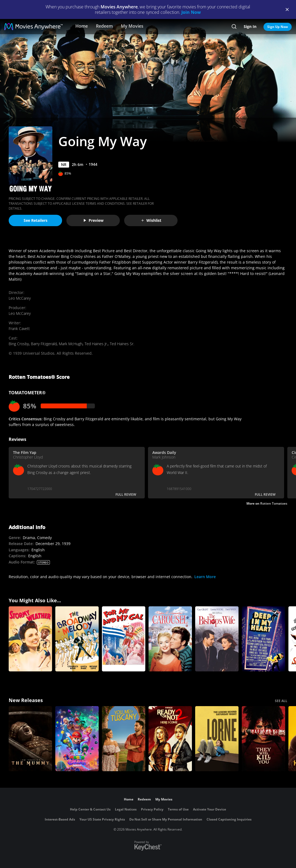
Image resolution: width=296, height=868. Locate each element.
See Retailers (36, 220)
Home (82, 26)
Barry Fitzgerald (44, 344)
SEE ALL (281, 701)
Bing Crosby (19, 344)
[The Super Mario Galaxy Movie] (77, 739)
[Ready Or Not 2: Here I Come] (170, 739)
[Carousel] (170, 639)
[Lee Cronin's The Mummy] (30, 739)
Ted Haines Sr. (122, 344)
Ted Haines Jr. (96, 344)
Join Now (191, 12)
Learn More (205, 577)
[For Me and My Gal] (124, 639)
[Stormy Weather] (30, 639)
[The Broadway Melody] (77, 639)
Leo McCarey (20, 298)
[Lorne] (217, 739)
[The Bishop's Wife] (217, 639)
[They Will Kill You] (263, 739)
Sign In (250, 26)
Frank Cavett (19, 329)
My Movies (132, 26)
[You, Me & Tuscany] (124, 739)
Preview (93, 220)
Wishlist (151, 220)
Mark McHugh (71, 344)
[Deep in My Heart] (263, 639)
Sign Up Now (278, 27)
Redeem (104, 26)
